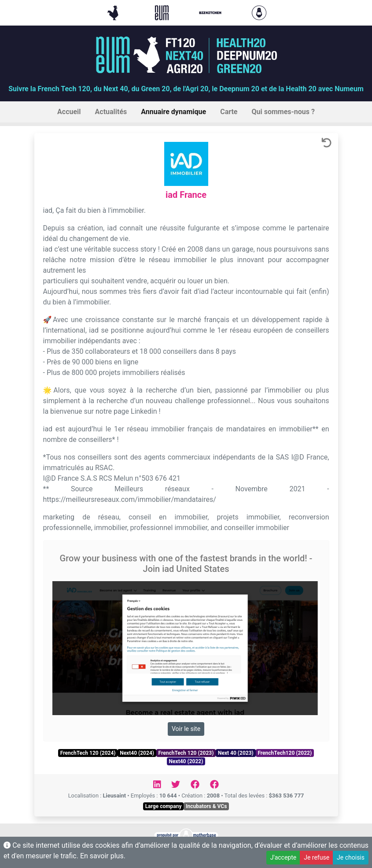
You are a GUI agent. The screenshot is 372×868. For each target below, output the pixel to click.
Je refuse (317, 857)
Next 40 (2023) (236, 753)
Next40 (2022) (186, 761)
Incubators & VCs (206, 806)
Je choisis (351, 857)
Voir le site (186, 729)
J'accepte (283, 857)
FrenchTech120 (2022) (285, 753)
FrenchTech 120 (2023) (186, 753)
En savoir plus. (103, 856)
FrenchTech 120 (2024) (88, 753)
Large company (164, 806)
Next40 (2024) (137, 753)
